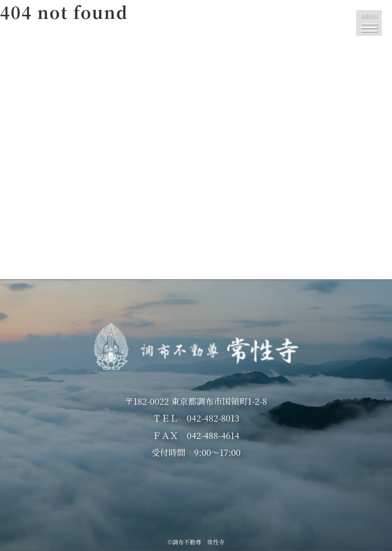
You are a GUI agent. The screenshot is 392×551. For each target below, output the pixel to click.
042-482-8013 (213, 418)
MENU (369, 22)
